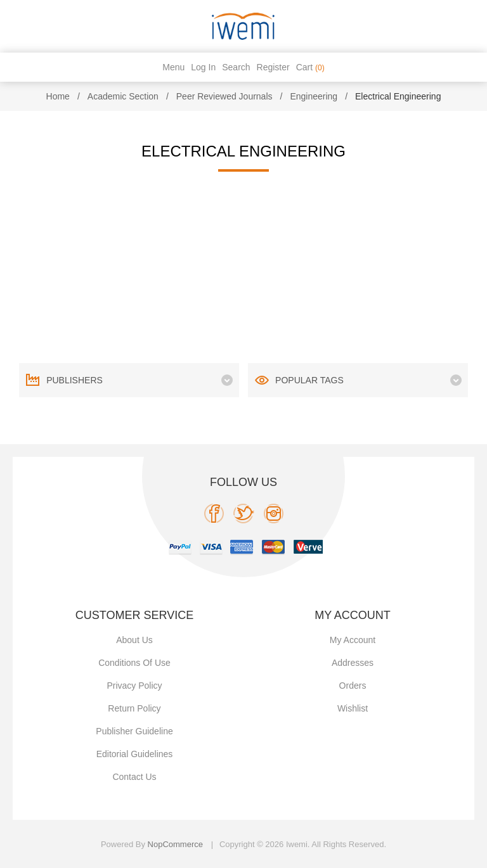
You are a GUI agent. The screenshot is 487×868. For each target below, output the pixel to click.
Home (58, 96)
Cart (310, 67)
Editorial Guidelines (135, 754)
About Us (134, 640)
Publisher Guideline (134, 731)
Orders (353, 686)
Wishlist (353, 708)
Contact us (134, 777)
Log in (203, 67)
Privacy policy (134, 686)
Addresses (353, 663)
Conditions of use (134, 663)
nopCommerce (175, 844)
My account (353, 640)
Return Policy (134, 708)
